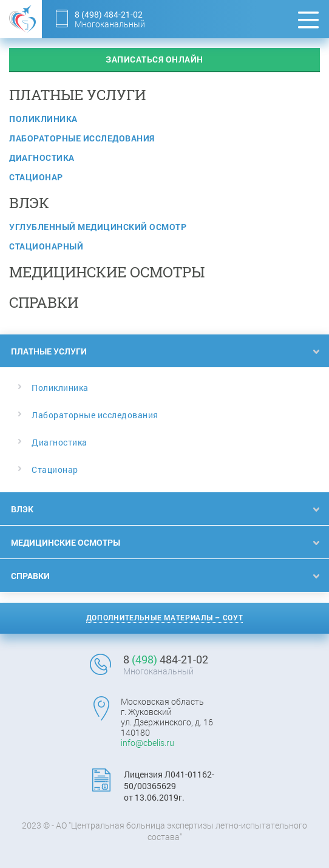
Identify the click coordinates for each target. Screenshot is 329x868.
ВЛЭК (22, 509)
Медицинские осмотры (66, 542)
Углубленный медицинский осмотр (98, 227)
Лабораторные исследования (82, 138)
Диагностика (42, 158)
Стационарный (46, 246)
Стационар (36, 177)
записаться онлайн (154, 59)
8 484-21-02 (109, 15)
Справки (30, 576)
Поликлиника (43, 119)
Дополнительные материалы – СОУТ (165, 617)
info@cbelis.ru (148, 743)
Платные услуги (49, 351)
